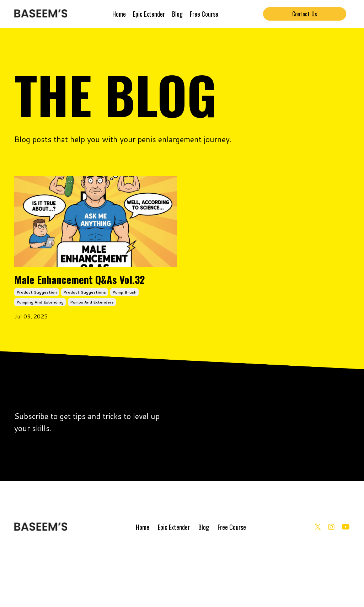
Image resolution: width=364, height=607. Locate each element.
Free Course (204, 14)
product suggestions (85, 351)
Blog (177, 14)
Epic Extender (149, 14)
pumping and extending (40, 361)
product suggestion (37, 351)
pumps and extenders (92, 361)
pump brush (124, 351)
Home (119, 14)
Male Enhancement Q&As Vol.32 (75, 310)
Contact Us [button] (305, 14)
